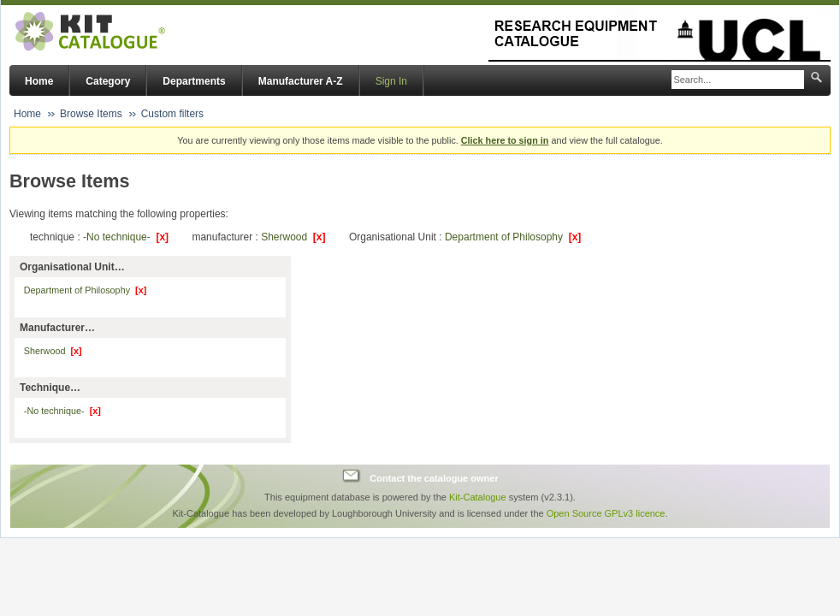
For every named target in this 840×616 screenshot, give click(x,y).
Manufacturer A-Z (301, 81)
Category (108, 81)
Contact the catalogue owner (434, 478)
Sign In (391, 81)
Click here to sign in (505, 140)
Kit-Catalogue (478, 497)
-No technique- (126, 237)
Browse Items (91, 114)
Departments (194, 81)
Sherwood (293, 237)
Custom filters (172, 114)
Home (39, 81)
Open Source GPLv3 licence (606, 513)
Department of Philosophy (513, 237)
